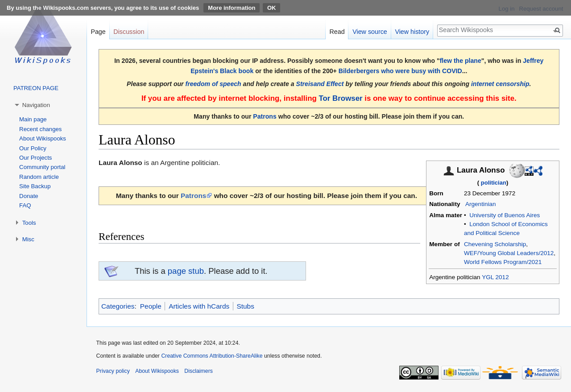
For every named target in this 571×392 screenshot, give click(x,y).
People (151, 306)
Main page (33, 119)
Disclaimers (199, 371)
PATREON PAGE (36, 88)
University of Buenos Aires (505, 215)
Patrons (265, 116)
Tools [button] (29, 223)
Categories (118, 306)
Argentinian (481, 204)
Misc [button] (28, 239)
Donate (29, 196)
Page (98, 32)
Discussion (129, 32)
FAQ (25, 205)
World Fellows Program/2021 (503, 262)
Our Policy (33, 148)
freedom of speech (213, 84)
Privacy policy (113, 371)
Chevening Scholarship (495, 244)
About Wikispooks (43, 138)
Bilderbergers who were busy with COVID (400, 71)
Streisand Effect (320, 84)
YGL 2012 (495, 277)
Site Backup (35, 186)
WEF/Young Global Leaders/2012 (509, 253)
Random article (39, 177)
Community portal (42, 167)
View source (370, 32)
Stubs (246, 306)
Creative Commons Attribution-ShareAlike (212, 356)
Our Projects (35, 158)
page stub (186, 271)
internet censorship (500, 84)
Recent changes (40, 129)
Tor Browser (340, 98)
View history (412, 32)
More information (232, 8)
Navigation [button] (36, 105)
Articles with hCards (199, 306)
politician (494, 183)
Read (337, 32)
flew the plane (461, 61)
